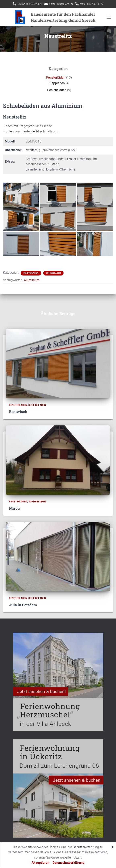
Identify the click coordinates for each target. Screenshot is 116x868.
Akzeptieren (40, 863)
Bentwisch (18, 412)
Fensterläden (56, 77)
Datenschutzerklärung (68, 863)
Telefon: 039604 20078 (30, 4)
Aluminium (32, 280)
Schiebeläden (57, 90)
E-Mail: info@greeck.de (61, 4)
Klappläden (57, 83)
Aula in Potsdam (23, 605)
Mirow (15, 508)
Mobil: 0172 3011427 (92, 4)
